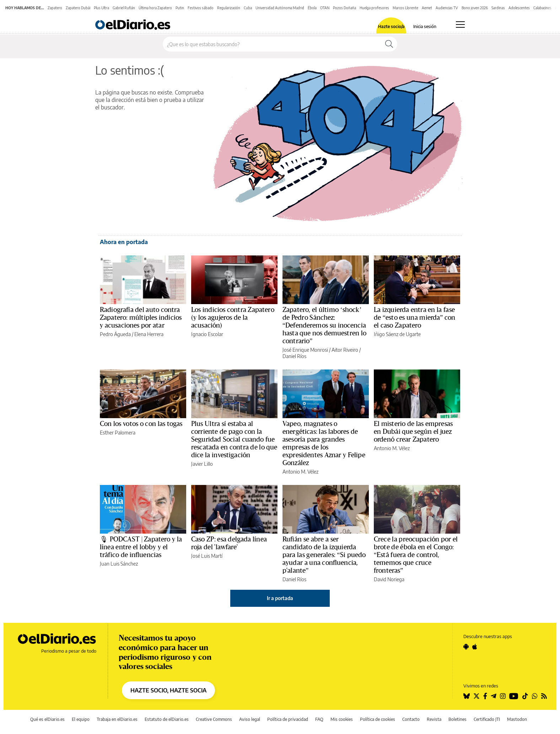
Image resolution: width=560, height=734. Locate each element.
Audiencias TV (447, 8)
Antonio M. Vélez (300, 472)
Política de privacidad (288, 719)
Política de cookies (378, 719)
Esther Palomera (118, 433)
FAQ (319, 719)
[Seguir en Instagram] (503, 696)
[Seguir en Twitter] (476, 696)
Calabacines (542, 8)
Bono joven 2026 (475, 8)
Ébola (312, 8)
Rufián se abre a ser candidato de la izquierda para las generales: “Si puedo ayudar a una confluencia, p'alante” (324, 555)
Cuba (248, 8)
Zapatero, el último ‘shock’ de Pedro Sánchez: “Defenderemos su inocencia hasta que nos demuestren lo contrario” (324, 325)
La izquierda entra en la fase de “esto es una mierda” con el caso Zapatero (415, 318)
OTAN (325, 8)
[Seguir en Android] (466, 647)
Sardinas (498, 8)
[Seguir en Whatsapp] (535, 696)
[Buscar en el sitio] (272, 44)
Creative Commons (214, 719)
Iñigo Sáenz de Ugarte (397, 334)
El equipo (81, 719)
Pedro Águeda (115, 334)
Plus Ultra (101, 8)
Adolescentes (519, 8)
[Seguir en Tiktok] (525, 696)
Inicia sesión (425, 27)
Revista (434, 719)
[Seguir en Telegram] (494, 696)
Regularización (229, 8)
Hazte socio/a (391, 27)
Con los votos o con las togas (141, 424)
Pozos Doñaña (344, 8)
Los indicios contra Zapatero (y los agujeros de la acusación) (233, 318)
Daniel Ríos (294, 356)
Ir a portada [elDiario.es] (280, 598)
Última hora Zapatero (155, 8)
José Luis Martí (207, 556)
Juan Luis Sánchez (119, 564)
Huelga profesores (374, 8)
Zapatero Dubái (78, 8)
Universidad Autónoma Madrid (280, 8)
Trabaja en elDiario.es (117, 719)
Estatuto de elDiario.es (167, 719)
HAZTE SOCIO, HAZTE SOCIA (168, 690)
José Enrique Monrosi (305, 350)
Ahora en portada (124, 242)
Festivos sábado (201, 8)
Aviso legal (250, 719)
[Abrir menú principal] (460, 25)
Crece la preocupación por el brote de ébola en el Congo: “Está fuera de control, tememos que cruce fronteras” (416, 555)
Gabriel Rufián (124, 8)
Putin (180, 8)
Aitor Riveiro (345, 350)
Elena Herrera (149, 334)
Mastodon (517, 719)
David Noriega (389, 579)
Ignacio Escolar (207, 334)
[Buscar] (389, 44)
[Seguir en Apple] (475, 647)
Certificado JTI (487, 719)
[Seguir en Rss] (544, 696)
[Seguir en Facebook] (485, 696)
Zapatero (55, 8)
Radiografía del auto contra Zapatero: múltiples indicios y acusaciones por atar (141, 318)
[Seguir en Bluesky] (467, 696)
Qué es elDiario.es (47, 719)
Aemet (427, 8)
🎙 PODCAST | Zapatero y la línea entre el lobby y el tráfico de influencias (141, 547)
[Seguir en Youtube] (514, 696)
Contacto (411, 719)
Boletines (457, 719)
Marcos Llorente (405, 8)
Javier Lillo (202, 464)
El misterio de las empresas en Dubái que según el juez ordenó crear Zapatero (413, 432)
